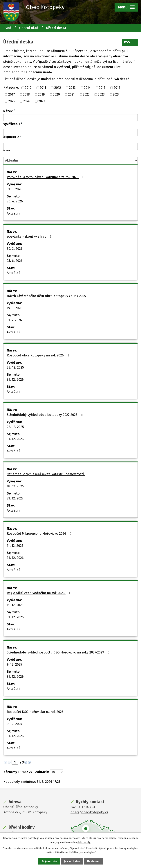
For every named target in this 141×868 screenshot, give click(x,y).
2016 (117, 88)
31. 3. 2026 (15, 189)
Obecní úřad (29, 28)
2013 (72, 88)
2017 (12, 94)
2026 (27, 101)
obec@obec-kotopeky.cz (89, 812)
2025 (12, 101)
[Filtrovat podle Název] (70, 118)
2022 (86, 94)
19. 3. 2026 (15, 308)
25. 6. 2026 (15, 261)
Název (8, 111)
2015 (102, 88)
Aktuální (13, 213)
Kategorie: (11, 87)
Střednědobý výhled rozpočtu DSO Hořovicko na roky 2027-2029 (59, 652)
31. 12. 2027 (15, 498)
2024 (116, 94)
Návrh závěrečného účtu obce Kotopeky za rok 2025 (50, 296)
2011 (43, 88)
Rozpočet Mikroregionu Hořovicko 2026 (40, 534)
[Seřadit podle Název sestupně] (15, 111)
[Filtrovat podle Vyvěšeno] (70, 132)
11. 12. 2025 (15, 546)
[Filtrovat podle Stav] (70, 161)
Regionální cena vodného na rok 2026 (39, 593)
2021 (71, 94)
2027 (42, 101)
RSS (130, 42)
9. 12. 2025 (14, 664)
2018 (26, 94)
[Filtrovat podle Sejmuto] (70, 146)
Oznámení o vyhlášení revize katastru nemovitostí (49, 474)
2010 (28, 88)
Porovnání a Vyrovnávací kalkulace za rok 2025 (46, 177)
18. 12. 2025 (15, 486)
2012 (58, 88)
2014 (87, 88)
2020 (56, 94)
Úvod (7, 28)
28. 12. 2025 (15, 367)
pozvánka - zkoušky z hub (30, 237)
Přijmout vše (49, 861)
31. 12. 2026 (15, 380)
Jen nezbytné (72, 861)
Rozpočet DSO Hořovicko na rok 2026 (35, 712)
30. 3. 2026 (15, 249)
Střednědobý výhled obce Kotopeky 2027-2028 (46, 415)
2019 (41, 94)
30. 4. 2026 (15, 201)
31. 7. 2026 (14, 320)
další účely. (84, 842)
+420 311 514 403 (83, 807)
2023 (101, 94)
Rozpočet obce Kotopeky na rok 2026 (39, 355)
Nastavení (93, 861)
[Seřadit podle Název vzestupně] (15, 109)
